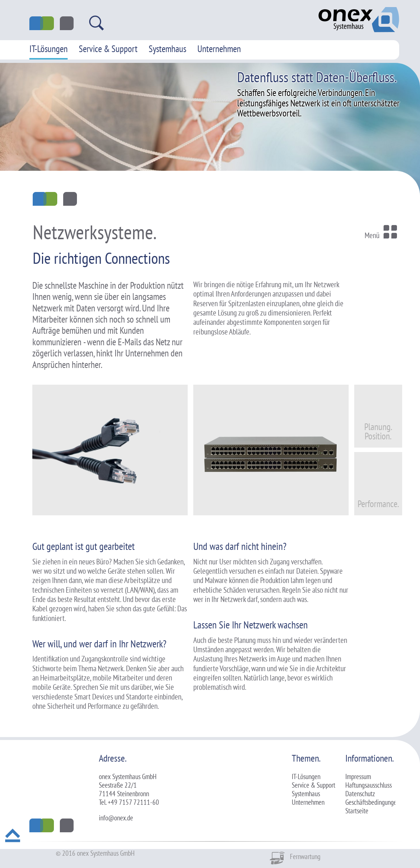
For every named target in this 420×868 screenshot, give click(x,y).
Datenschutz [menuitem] (360, 794)
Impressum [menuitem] (358, 776)
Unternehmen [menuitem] (219, 49)
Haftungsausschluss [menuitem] (369, 785)
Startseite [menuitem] (357, 811)
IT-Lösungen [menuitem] (49, 49)
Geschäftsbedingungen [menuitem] (372, 802)
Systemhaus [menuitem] (167, 49)
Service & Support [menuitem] (108, 49)
